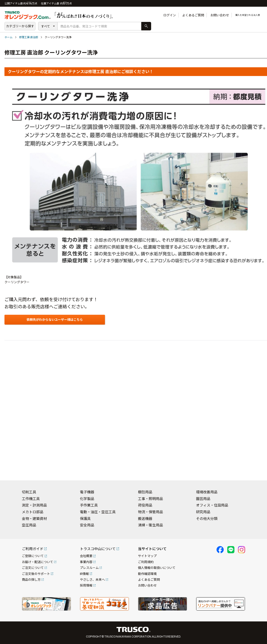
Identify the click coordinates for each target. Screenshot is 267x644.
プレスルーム (89, 568)
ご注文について (33, 568)
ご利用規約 (146, 562)
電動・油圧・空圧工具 (98, 512)
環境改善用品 (207, 492)
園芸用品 (203, 499)
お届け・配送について (38, 562)
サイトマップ (147, 556)
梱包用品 (145, 492)
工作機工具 (31, 499)
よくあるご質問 (183, 15)
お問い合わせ (210, 15)
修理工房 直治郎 (29, 37)
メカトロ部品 (33, 512)
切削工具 (29, 492)
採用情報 (86, 585)
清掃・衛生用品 (150, 525)
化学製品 (87, 499)
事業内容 (86, 562)
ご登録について (33, 556)
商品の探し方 (31, 580)
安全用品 (87, 525)
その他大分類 (207, 519)
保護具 (85, 519)
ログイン (160, 15)
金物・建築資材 (34, 519)
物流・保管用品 (150, 512)
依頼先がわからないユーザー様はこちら (55, 320)
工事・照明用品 (150, 499)
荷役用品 (145, 505)
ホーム (8, 37)
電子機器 (87, 492)
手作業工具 (89, 505)
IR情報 (84, 574)
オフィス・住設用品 (212, 505)
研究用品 (203, 512)
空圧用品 (29, 525)
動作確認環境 (147, 574)
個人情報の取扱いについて (157, 568)
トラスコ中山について (98, 549)
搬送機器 (145, 519)
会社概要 (86, 556)
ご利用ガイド (33, 549)
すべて (46, 26)
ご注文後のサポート (36, 574)
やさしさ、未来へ (92, 580)
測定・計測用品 (34, 505)
